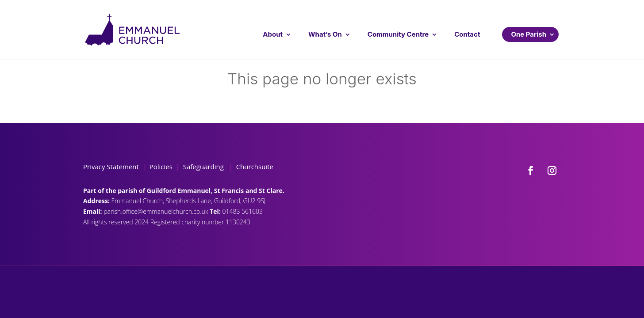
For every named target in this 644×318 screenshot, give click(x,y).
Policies (161, 167)
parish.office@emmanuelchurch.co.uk (157, 211)
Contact (467, 34)
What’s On (325, 34)
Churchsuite (254, 167)
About (273, 34)
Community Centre (398, 34)
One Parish (529, 34)
